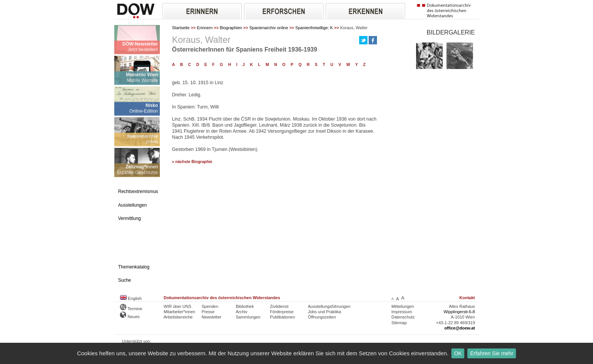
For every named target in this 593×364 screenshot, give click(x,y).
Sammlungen (248, 317)
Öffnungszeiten (322, 317)
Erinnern (205, 28)
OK (458, 353)
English (131, 298)
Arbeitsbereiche (178, 317)
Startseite (181, 28)
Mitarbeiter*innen (179, 312)
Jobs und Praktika (324, 312)
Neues (130, 317)
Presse (208, 312)
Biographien (231, 28)
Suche (125, 280)
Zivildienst (279, 306)
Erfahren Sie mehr (492, 353)
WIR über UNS (177, 306)
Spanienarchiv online (269, 28)
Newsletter (211, 317)
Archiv (242, 312)
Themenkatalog (134, 267)
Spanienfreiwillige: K (314, 28)
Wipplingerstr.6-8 (459, 312)
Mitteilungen (403, 306)
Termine (131, 309)
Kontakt (467, 298)
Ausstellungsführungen (329, 306)
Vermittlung (129, 218)
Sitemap (399, 323)
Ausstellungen (132, 205)
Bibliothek (245, 306)
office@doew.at (460, 328)
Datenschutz (403, 317)
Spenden (210, 306)
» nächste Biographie (192, 162)
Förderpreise (282, 312)
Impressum (402, 312)
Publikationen (282, 317)
